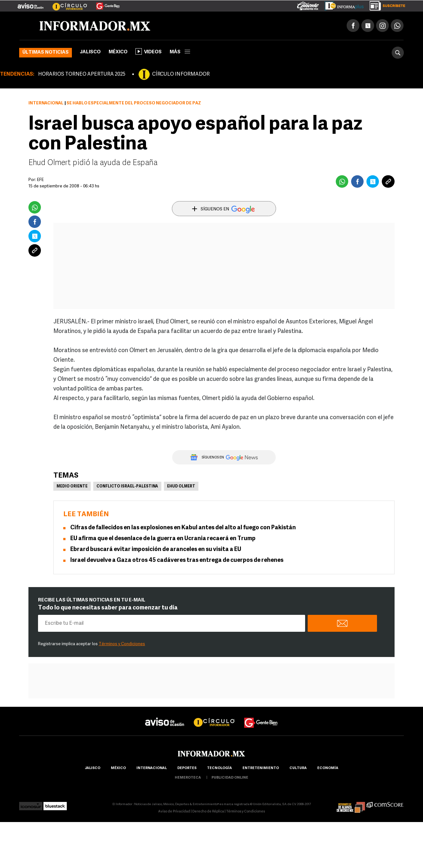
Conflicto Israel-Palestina (127, 487)
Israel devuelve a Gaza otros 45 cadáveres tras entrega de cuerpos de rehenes (177, 560)
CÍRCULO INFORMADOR (181, 74)
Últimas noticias (46, 53)
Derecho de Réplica (208, 812)
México (118, 52)
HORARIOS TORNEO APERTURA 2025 (82, 74)
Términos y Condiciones (122, 644)
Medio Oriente (72, 487)
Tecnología (219, 768)
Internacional (46, 103)
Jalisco (90, 52)
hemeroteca (188, 778)
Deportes (187, 768)
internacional (152, 768)
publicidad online (230, 778)
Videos (149, 51)
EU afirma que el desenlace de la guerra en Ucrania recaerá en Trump (163, 539)
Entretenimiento (261, 768)
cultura (298, 768)
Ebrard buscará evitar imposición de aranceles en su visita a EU (156, 550)
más (180, 52)
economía (328, 768)
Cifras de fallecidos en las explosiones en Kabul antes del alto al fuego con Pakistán (183, 528)
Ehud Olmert (181, 487)
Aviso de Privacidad (174, 812)
